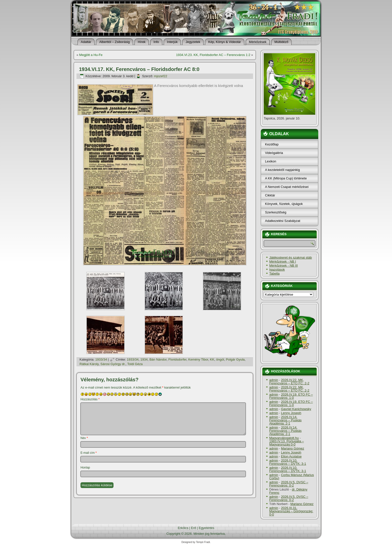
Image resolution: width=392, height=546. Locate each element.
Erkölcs (183, 528)
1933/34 (101, 359)
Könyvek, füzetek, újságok (284, 204)
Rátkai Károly (89, 364)
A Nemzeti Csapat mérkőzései (287, 187)
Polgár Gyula (235, 359)
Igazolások (277, 270)
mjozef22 (161, 76)
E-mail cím (89, 453)
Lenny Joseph (291, 413)
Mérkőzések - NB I (283, 262)
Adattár (86, 42)
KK (212, 359)
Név (84, 438)
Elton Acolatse (291, 456)
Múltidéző (281, 42)
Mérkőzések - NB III (283, 266)
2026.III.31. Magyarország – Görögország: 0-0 (291, 511)
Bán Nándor (158, 359)
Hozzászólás (90, 399)
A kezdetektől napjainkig (282, 170)
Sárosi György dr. (113, 364)
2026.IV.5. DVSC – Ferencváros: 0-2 (289, 484)
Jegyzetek (193, 42)
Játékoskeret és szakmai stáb (291, 258)
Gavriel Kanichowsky (296, 409)
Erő (193, 528)
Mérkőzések (258, 42)
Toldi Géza (135, 364)
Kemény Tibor (198, 359)
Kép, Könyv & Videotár (225, 42)
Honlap (85, 468)
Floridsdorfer (177, 359)
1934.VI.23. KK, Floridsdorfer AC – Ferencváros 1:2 (213, 55)
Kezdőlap (272, 144)
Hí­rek (142, 42)
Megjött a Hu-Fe (91, 55)
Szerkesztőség (276, 212)
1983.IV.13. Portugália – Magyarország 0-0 (286, 443)
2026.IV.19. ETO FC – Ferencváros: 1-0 (291, 396)
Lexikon (271, 161)
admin (274, 380)
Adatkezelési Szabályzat (283, 221)
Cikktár (270, 195)
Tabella (274, 273)
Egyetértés (206, 528)
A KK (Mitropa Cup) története (286, 178)
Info (156, 42)
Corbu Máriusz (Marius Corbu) (291, 477)
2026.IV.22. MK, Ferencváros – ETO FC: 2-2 (289, 382)
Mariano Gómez (292, 448)
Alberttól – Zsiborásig (114, 42)
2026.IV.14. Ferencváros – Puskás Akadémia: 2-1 (285, 420)
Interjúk (172, 42)
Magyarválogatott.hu (284, 438)
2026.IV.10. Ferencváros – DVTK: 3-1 (288, 462)
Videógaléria (274, 153)
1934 (144, 359)
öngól (220, 359)
